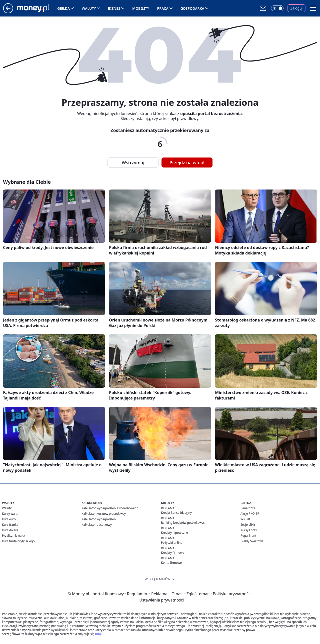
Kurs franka (10, 525)
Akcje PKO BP (250, 514)
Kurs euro (9, 519)
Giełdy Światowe (252, 541)
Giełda (63, 8)
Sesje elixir (248, 525)
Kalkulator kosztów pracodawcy (104, 514)
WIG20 (245, 519)
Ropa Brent (248, 536)
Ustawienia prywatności (160, 600)
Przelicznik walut (14, 536)
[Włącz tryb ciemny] (277, 8)
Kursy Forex (249, 530)
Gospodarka (192, 8)
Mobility (141, 8)
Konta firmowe (171, 563)
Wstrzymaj (133, 162)
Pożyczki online (172, 543)
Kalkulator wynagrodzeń (99, 519)
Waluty (89, 8)
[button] (313, 8)
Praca (163, 8)
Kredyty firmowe (173, 553)
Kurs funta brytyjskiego (18, 541)
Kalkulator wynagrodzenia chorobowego (110, 508)
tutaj (98, 634)
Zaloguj (297, 8)
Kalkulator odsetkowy (97, 525)
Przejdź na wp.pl (187, 162)
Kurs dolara (10, 530)
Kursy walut (10, 514)
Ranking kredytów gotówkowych (184, 523)
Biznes (114, 8)
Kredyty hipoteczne (174, 533)
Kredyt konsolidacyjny (176, 513)
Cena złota (248, 508)
